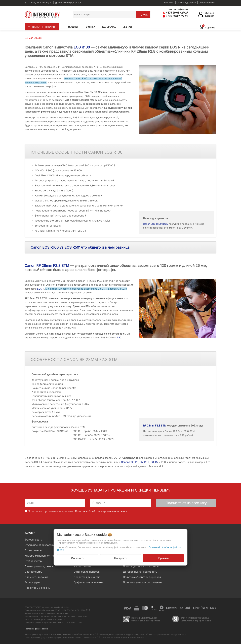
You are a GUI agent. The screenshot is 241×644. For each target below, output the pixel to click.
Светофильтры (34, 572)
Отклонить (78, 558)
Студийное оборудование (40, 545)
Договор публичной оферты (140, 572)
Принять (163, 558)
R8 (152, 462)
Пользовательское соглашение (142, 582)
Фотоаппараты (33, 540)
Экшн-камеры (33, 550)
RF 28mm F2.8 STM (155, 426)
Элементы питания (36, 577)
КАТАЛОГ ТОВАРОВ (44, 27)
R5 (141, 462)
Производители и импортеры (141, 566)
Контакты (169, 3)
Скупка (90, 27)
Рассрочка (109, 27)
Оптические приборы (87, 572)
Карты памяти (82, 566)
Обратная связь (207, 3)
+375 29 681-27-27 (175, 13)
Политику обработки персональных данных (102, 511)
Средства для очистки (87, 577)
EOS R (41, 289)
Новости (72, 27)
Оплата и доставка (186, 3)
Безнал (127, 27)
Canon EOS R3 (130, 462)
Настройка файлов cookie (36, 629)
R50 (119, 337)
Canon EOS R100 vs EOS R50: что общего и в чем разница (80, 247)
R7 (157, 462)
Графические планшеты (88, 582)
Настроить (121, 558)
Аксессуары (32, 582)
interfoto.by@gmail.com (69, 3)
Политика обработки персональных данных (145, 577)
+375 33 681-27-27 (175, 16)
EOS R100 (82, 47)
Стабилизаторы (34, 561)
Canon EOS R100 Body (156, 224)
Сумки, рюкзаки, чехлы (39, 566)
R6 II (147, 462)
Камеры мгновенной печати (42, 556)
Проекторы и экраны (37, 588)
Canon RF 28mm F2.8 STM (47, 266)
